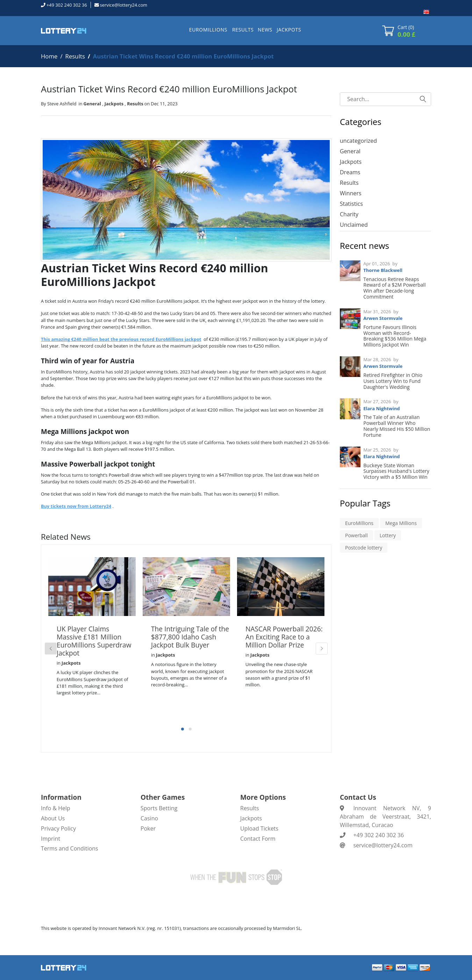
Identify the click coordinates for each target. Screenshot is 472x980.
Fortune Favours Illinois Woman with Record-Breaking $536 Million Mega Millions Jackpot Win (395, 336)
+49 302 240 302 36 (67, 5)
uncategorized (358, 141)
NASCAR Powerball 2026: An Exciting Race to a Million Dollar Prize (284, 637)
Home (49, 56)
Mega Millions (401, 523)
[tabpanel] (92, 638)
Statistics (351, 204)
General (92, 104)
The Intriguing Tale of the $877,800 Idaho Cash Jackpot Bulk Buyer (190, 637)
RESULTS (243, 30)
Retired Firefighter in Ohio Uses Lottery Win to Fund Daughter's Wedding (393, 381)
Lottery (388, 535)
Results (75, 56)
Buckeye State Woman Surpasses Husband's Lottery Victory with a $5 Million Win (396, 471)
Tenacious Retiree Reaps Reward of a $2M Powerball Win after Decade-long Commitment (394, 288)
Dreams (350, 172)
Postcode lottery (364, 548)
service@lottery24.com (124, 5)
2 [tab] (190, 729)
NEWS (265, 30)
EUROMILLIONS (208, 30)
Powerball (356, 535)
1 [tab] (183, 729)
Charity (349, 214)
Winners (351, 193)
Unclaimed (354, 225)
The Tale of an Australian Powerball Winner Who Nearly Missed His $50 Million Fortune (397, 426)
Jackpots (114, 104)
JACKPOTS (289, 30)
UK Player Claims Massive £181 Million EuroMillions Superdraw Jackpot (94, 641)
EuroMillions (359, 523)
